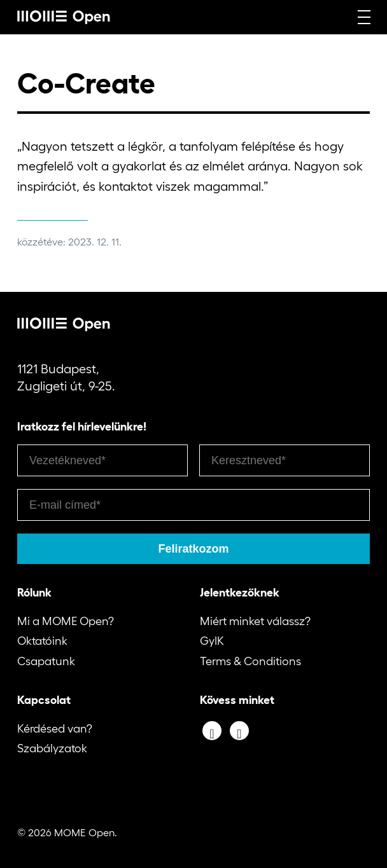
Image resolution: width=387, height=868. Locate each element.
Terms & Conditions (250, 661)
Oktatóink (42, 641)
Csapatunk (46, 661)
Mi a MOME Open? (66, 621)
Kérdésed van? (55, 729)
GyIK (212, 641)
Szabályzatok (52, 748)
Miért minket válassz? (255, 621)
